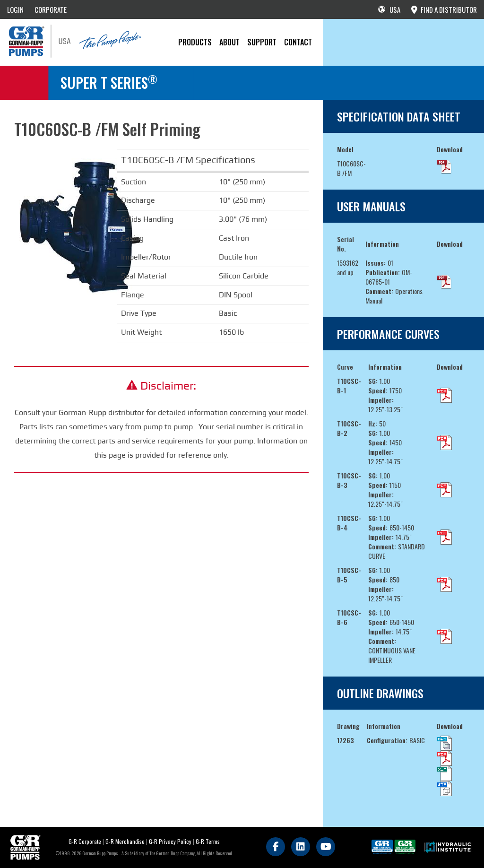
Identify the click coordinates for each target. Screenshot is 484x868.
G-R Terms (208, 841)
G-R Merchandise (125, 841)
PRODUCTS (195, 42)
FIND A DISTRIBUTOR (444, 9)
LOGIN (15, 9)
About (229, 42)
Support (262, 42)
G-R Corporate (85, 841)
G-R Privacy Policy (170, 841)
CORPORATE (51, 9)
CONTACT (298, 42)
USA (389, 9)
